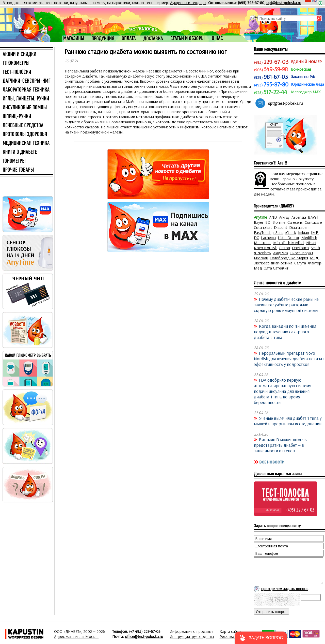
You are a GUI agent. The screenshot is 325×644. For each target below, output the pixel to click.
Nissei (311, 243)
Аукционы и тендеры (188, 3)
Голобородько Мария (289, 258)
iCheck (291, 232)
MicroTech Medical (289, 243)
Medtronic (263, 243)
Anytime (261, 217)
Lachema (268, 237)
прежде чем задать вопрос (285, 589)
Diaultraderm (300, 227)
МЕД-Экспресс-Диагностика (287, 260)
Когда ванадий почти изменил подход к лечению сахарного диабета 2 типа (285, 332)
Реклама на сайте (235, 636)
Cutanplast (263, 227)
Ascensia (299, 217)
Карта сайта (230, 631)
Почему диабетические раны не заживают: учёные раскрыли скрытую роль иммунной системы (286, 305)
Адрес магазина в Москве (76, 636)
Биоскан (261, 258)
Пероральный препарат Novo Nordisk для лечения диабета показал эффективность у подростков (289, 358)
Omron (284, 248)
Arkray (284, 217)
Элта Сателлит (276, 268)
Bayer (259, 222)
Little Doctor (289, 237)
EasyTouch (263, 232)
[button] (261, 638)
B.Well (313, 217)
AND (273, 217)
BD (268, 222)
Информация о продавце (192, 631)
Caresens (295, 222)
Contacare (313, 222)
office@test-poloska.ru (144, 636)
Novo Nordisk (265, 248)
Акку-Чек (281, 253)
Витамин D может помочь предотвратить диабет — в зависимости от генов (280, 445)
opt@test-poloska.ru (284, 3)
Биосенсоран (302, 253)
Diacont (281, 227)
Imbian (304, 232)
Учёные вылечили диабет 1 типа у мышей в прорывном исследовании (288, 421)
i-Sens (278, 232)
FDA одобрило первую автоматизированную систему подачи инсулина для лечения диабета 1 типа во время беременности (282, 391)
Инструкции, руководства (192, 636)
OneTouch (300, 248)
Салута (300, 263)
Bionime (279, 222)
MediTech (309, 237)
